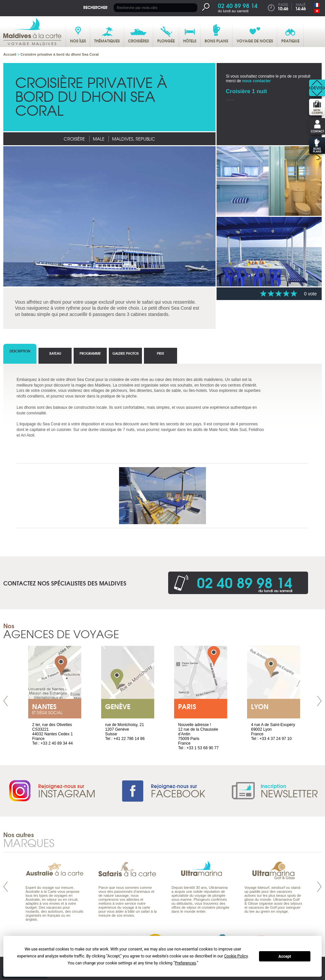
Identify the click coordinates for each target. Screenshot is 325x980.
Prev (6, 701)
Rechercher (95, 7)
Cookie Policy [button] (236, 956)
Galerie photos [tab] (126, 353)
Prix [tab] (161, 353)
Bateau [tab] (55, 353)
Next (319, 701)
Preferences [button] (185, 963)
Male (99, 139)
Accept (285, 956)
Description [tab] (20, 351)
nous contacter (256, 81)
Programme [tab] (90, 353)
